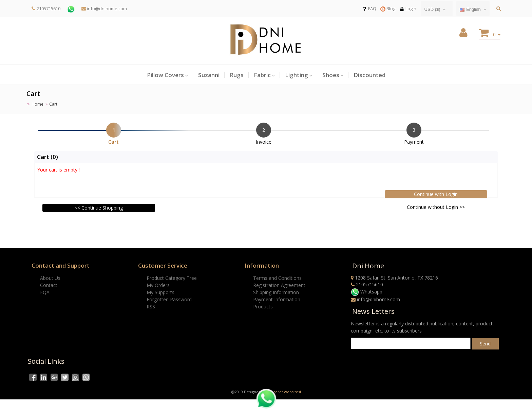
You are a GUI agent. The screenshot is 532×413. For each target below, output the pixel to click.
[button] (463, 34)
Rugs (237, 75)
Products (263, 307)
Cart (113, 142)
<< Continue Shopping (99, 208)
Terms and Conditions (277, 278)
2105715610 (49, 8)
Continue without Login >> (436, 207)
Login (408, 8)
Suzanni (209, 75)
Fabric (262, 75)
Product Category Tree (172, 278)
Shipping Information (276, 292)
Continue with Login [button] (436, 194)
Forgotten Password (169, 299)
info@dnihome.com (104, 8)
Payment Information (277, 299)
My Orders (158, 285)
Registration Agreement (279, 285)
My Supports (160, 292)
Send (485, 344)
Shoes (331, 75)
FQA (45, 292)
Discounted (369, 75)
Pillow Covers (165, 75)
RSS (151, 307)
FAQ (369, 8)
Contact (49, 285)
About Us (50, 278)
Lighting (297, 75)
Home (37, 104)
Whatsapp (367, 292)
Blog (388, 8)
